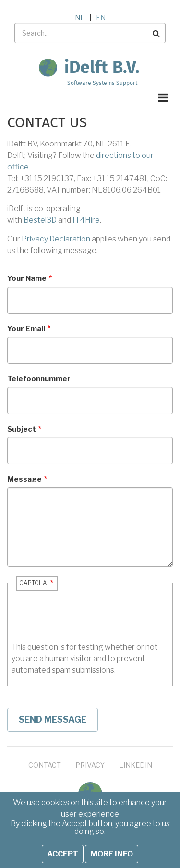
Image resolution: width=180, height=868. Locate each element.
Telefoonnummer (39, 379)
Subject (22, 429)
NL (80, 18)
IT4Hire (86, 220)
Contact (45, 765)
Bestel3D (40, 220)
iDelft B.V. (102, 67)
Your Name (27, 278)
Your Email (26, 329)
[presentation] (84, 623)
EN (101, 18)
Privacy (90, 765)
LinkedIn (136, 765)
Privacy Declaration (56, 239)
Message (24, 479)
